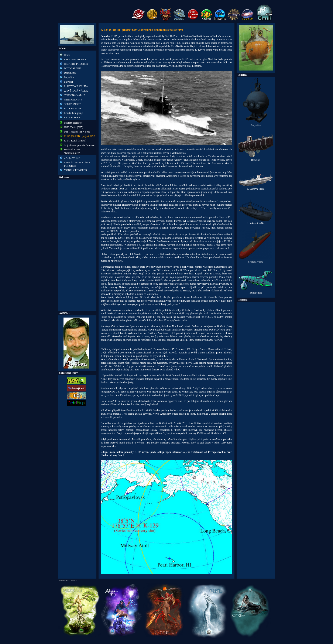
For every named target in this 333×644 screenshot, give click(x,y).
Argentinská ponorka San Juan (80, 145)
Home (67, 55)
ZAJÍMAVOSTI (72, 158)
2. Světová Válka (256, 222)
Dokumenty (70, 73)
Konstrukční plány (73, 113)
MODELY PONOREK (75, 170)
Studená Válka (256, 261)
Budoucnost (256, 292)
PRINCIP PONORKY (75, 59)
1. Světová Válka (256, 188)
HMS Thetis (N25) (73, 127)
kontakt (74, 581)
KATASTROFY (72, 117)
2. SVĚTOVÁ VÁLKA (76, 91)
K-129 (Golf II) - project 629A (80, 136)
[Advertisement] (77, 245)
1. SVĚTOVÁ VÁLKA (76, 86)
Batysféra (69, 77)
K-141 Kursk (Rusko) (75, 141)
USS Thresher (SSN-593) (77, 132)
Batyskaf (68, 82)
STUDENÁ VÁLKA (75, 95)
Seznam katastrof (73, 123)
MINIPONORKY (73, 100)
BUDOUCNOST (73, 109)
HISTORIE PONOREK (76, 64)
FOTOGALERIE (73, 68)
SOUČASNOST (72, 104)
